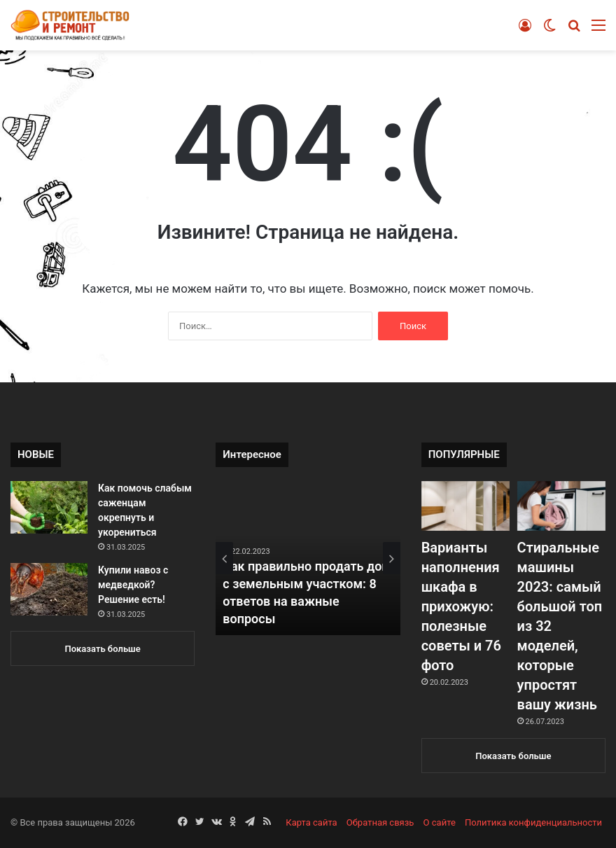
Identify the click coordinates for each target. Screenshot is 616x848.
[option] (308, 558)
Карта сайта (311, 822)
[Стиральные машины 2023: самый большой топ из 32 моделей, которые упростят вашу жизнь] (561, 506)
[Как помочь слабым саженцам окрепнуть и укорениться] (49, 507)
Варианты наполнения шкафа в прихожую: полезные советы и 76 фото (461, 606)
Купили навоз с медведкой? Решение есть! (133, 585)
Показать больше (103, 649)
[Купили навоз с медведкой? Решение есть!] (49, 589)
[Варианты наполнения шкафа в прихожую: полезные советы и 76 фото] (465, 506)
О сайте (440, 822)
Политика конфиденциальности (533, 822)
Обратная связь (380, 822)
